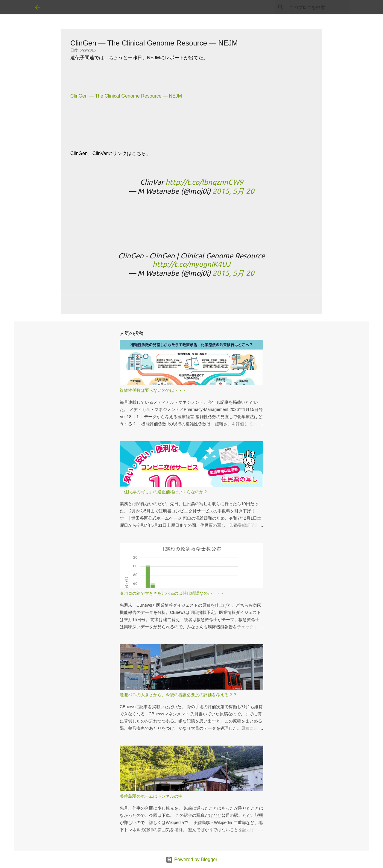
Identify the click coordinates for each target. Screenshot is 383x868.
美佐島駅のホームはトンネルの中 (151, 796)
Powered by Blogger (192, 859)
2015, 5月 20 (233, 191)
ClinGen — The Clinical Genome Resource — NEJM (126, 96)
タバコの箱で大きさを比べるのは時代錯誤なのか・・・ (172, 593)
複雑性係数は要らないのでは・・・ (153, 390)
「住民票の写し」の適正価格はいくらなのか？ (164, 492)
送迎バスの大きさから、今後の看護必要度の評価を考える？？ (178, 695)
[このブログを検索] (318, 7)
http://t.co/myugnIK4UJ (191, 264)
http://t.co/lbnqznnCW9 (204, 182)
